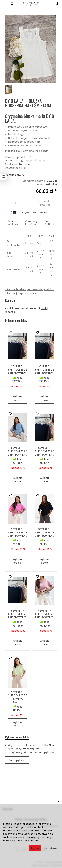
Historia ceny (15, 175)
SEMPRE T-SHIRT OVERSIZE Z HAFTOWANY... (18, 370)
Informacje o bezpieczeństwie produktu (30, 289)
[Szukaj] (12, 4)
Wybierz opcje (17, 398)
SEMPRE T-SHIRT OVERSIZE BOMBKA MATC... (18, 697)
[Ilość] (16, 203)
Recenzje (10, 300)
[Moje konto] (57, 4)
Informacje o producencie (21, 293)
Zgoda (35, 848)
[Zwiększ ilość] (9, 203)
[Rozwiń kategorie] (5, 4)
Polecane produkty (16, 321)
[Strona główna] (31, 4)
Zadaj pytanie (17, 760)
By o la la (25, 164)
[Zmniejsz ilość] (22, 203)
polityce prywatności (26, 841)
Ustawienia (51, 848)
